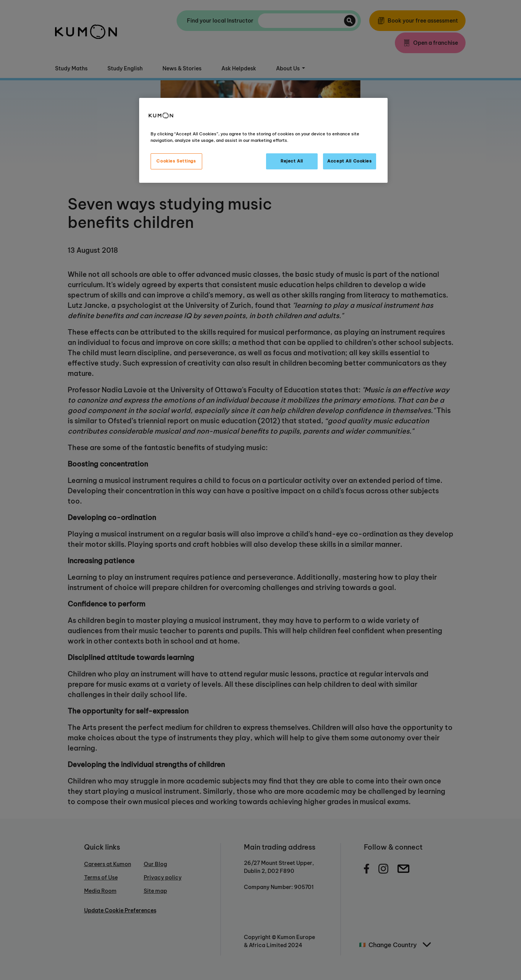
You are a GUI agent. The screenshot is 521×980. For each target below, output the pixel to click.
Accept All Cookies (349, 161)
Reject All (292, 161)
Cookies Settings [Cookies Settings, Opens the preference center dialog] (176, 161)
